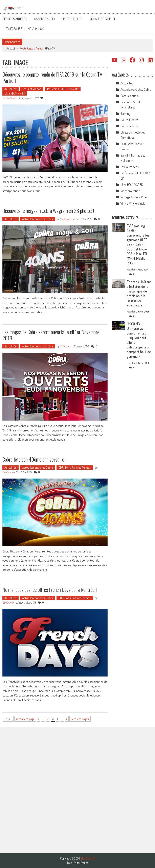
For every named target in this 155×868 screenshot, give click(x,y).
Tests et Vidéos (32, 89)
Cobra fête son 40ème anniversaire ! (34, 459)
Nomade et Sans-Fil (103, 19)
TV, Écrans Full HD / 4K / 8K (25, 29)
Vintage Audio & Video (134, 197)
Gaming (125, 114)
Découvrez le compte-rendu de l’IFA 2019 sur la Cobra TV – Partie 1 (54, 77)
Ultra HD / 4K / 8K (15, 93)
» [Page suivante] (67, 719)
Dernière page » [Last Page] (80, 719)
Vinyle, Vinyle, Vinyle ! (134, 203)
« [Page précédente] (39, 719)
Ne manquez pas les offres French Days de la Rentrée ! (50, 590)
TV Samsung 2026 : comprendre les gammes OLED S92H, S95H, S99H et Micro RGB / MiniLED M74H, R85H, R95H (138, 244)
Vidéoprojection (130, 191)
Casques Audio (45, 19)
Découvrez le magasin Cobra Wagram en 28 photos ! (48, 211)
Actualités (10, 89)
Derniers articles (15, 19)
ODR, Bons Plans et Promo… (75, 468)
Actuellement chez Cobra (38, 219)
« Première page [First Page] (25, 719)
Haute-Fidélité (72, 19)
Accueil (11, 48)
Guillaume (11, 98)
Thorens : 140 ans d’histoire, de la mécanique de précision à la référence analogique (139, 293)
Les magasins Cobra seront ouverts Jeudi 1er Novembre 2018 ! (51, 335)
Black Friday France (78, 863)
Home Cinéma (129, 126)
